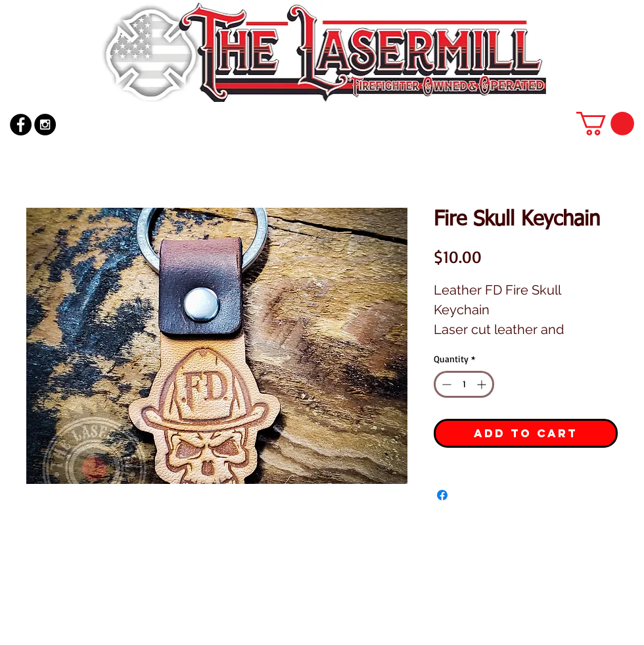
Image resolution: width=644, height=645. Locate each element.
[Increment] (483, 384)
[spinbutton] (464, 384)
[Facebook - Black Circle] (21, 125)
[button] (605, 124)
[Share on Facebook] (442, 495)
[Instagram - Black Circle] (45, 125)
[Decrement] (445, 384)
